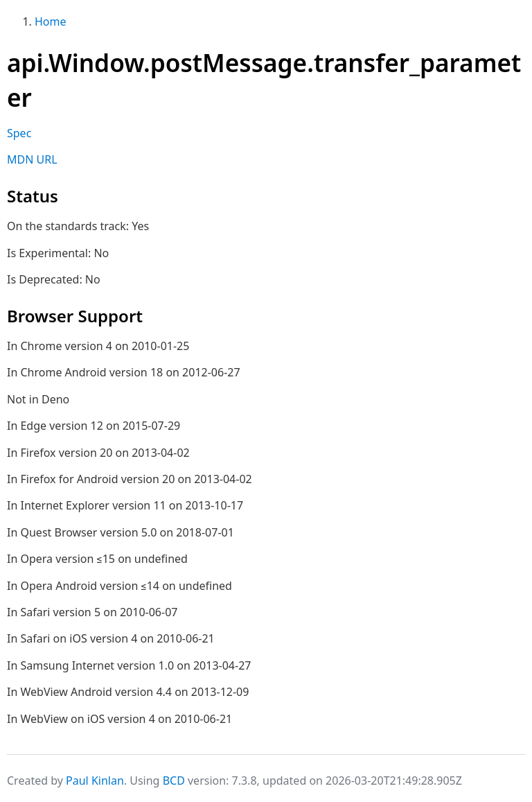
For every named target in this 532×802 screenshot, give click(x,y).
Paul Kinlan (95, 781)
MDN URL (32, 159)
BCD (174, 781)
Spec (19, 133)
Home (51, 21)
